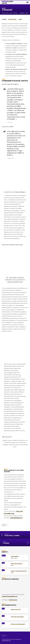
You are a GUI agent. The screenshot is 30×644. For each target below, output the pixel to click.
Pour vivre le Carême (12, 536)
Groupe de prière (15, 556)
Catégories (22, 13)
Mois (27, 13)
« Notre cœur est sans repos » (17, 617)
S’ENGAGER (15, 13)
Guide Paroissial (13, 600)
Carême (11, 13)
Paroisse (8, 2)
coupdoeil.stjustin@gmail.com (10, 596)
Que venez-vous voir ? (16, 609)
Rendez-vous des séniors (17, 564)
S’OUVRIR (6, 543)
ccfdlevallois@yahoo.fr (16, 518)
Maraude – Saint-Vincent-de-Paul (19, 571)
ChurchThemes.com (6, 641)
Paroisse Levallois (12, 19)
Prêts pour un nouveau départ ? (18, 624)
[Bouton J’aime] (4, 525)
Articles (7, 13)
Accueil (3, 13)
